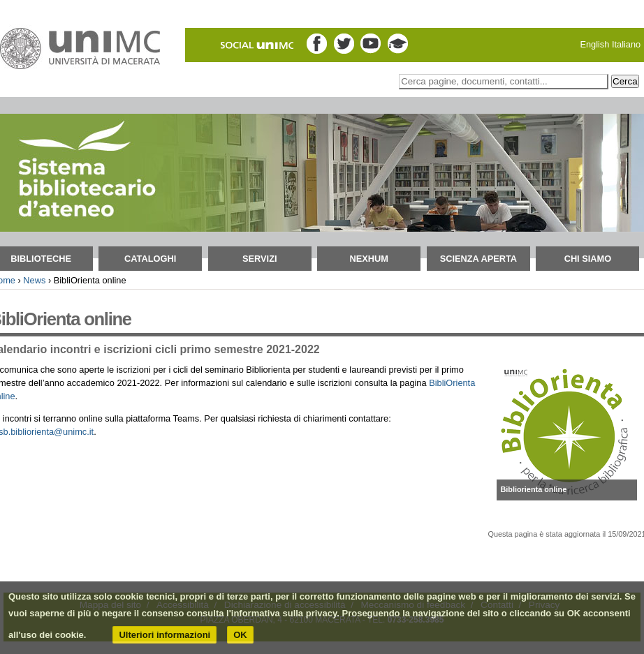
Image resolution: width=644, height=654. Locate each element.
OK (240, 635)
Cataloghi (150, 259)
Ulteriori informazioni (164, 635)
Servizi (260, 259)
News (34, 280)
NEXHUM (369, 259)
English (594, 44)
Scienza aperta (478, 259)
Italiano (626, 44)
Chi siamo (588, 259)
